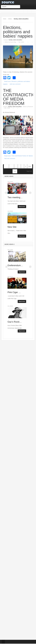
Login (25, 7)
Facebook (25, 12)
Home (5, 19)
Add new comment (15, 84)
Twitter (33, 12)
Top (3, 642)
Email (31, 41)
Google (29, 12)
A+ (28, 20)
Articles (10, 19)
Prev (11, 166)
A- (32, 20)
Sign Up (22, 7)
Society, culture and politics (15, 40)
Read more (22, 207)
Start (6, 166)
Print (27, 41)
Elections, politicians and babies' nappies (18, 32)
